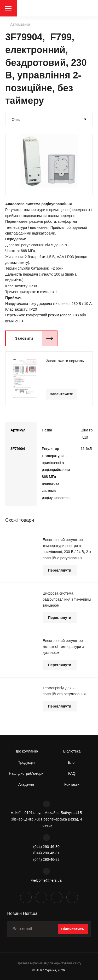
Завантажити (62, 394)
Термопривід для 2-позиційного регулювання (64, 691)
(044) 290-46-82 (46, 859)
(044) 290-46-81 (46, 853)
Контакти (72, 784)
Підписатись (73, 929)
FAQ (72, 773)
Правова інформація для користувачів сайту (49, 963)
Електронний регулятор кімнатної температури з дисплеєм (63, 647)
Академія (26, 784)
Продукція (26, 762)
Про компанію (26, 751)
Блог (72, 762)
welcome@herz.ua (46, 880)
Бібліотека (72, 751)
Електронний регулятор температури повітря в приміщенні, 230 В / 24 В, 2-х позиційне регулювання (67, 549)
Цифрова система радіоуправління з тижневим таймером (67, 599)
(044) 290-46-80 (46, 847)
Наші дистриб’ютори (26, 773)
